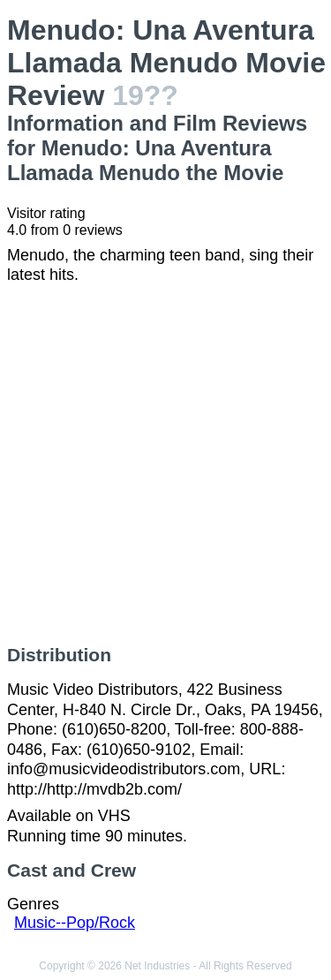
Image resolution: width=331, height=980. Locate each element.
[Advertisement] (165, 465)
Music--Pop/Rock (75, 923)
